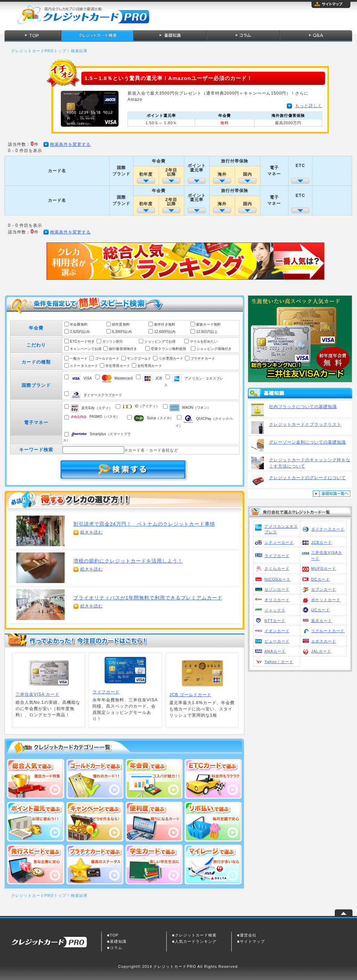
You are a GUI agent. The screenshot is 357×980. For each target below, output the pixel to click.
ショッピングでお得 (160, 341)
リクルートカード (328, 631)
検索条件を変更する (70, 144)
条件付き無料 (165, 324)
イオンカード (277, 631)
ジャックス (275, 610)
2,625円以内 (80, 332)
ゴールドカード (107, 358)
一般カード (79, 358)
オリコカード (277, 600)
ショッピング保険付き (214, 349)
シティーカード (279, 542)
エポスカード (324, 641)
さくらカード (277, 568)
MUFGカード (324, 568)
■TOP (113, 935)
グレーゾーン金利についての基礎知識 (307, 442)
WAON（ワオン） (190, 408)
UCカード (321, 610)
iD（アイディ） (141, 406)
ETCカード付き (82, 341)
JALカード (321, 651)
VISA (81, 378)
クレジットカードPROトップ (39, 51)
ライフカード (277, 556)
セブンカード (324, 589)
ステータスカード (84, 366)
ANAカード (275, 651)
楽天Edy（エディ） (92, 408)
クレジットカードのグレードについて (307, 478)
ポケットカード (326, 600)
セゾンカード (277, 589)
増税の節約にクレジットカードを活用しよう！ (128, 561)
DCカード (321, 579)
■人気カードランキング (194, 941)
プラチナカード (203, 358)
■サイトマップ (251, 941)
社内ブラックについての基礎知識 (303, 407)
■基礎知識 (117, 941)
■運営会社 (247, 935)
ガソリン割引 (113, 341)
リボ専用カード (171, 358)
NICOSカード (278, 579)
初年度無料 (121, 324)
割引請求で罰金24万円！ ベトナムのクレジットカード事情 (144, 524)
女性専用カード (150, 366)
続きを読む (92, 532)
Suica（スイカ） (154, 418)
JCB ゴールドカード (190, 695)
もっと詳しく (309, 106)
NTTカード (275, 621)
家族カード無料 (208, 324)
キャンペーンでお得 (86, 349)
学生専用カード (118, 366)
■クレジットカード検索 (194, 935)
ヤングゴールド (139, 358)
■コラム (115, 948)
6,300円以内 (122, 332)
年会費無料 (79, 324)
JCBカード (322, 542)
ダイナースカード (328, 529)
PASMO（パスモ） (95, 417)
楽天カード (322, 621)
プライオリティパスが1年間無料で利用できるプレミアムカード (148, 598)
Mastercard (117, 378)
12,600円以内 (165, 332)
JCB (153, 378)
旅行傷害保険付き (123, 349)
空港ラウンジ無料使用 (168, 349)
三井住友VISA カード (38, 694)
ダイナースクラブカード (96, 395)
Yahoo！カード (279, 662)
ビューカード (277, 641)
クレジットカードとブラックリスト (305, 424)
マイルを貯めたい (204, 341)
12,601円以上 (207, 332)
